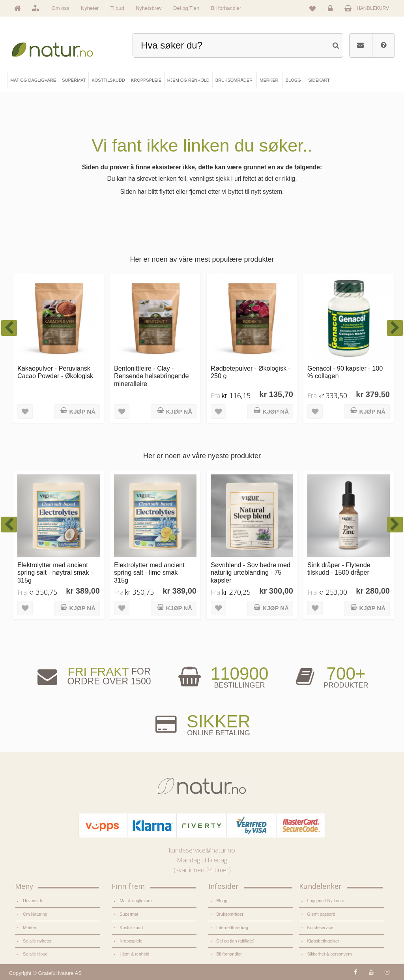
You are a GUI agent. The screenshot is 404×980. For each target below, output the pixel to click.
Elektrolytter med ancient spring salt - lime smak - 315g (149, 572)
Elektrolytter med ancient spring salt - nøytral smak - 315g (55, 572)
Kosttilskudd (131, 928)
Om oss (61, 8)
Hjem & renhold (134, 954)
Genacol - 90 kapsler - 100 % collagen (345, 372)
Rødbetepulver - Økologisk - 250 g (251, 372)
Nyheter (90, 8)
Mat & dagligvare (136, 901)
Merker (30, 928)
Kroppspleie (131, 941)
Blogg (222, 901)
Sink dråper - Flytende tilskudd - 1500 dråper (339, 569)
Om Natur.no (35, 914)
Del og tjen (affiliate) (235, 941)
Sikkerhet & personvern (329, 954)
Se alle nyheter (37, 941)
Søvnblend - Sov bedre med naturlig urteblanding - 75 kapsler (251, 572)
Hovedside (33, 901)
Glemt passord (321, 914)
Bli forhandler (226, 8)
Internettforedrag (232, 928)
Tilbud (117, 8)
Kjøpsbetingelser (323, 941)
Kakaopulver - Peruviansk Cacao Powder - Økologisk (55, 372)
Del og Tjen (186, 8)
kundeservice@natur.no (202, 850)
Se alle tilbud (35, 954)
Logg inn (332, 10)
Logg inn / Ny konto (325, 901)
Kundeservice (320, 928)
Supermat (129, 914)
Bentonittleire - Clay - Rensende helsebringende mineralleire (151, 376)
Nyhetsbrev (149, 8)
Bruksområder (230, 914)
